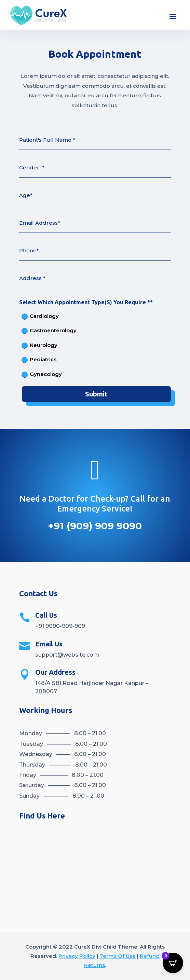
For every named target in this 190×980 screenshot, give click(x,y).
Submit (96, 394)
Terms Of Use (118, 956)
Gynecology (42, 374)
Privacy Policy (77, 956)
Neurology (39, 345)
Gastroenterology (49, 331)
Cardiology (40, 316)
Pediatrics (39, 360)
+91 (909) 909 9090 (95, 526)
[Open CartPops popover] (173, 963)
